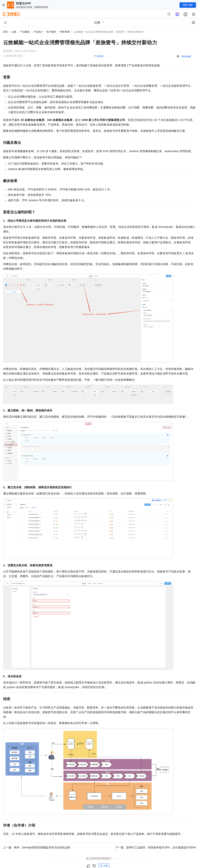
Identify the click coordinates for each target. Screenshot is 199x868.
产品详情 (99, 56)
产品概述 (25, 32)
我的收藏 (186, 56)
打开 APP (188, 5)
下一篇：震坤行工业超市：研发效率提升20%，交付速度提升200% (156, 847)
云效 (14, 32)
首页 (5, 32)
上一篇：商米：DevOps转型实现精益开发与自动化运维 (37, 847)
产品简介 (38, 32)
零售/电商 (65, 32)
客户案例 (51, 32)
